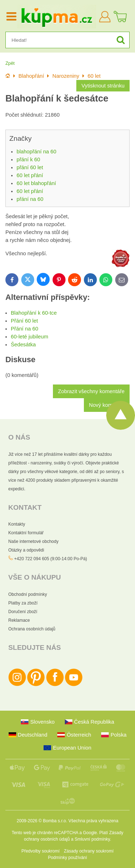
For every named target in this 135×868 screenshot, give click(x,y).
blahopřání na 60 (36, 152)
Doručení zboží (23, 612)
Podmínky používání (67, 858)
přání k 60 (28, 159)
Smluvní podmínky (92, 839)
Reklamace (19, 620)
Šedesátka (23, 345)
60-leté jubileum (30, 337)
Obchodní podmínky (28, 594)
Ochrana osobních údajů (32, 629)
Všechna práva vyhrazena (93, 821)
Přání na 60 (24, 329)
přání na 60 (30, 199)
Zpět (10, 63)
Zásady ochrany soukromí (89, 851)
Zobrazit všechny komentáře (91, 391)
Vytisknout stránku (103, 86)
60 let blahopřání (36, 183)
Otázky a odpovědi (26, 550)
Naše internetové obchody (33, 541)
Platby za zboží (23, 603)
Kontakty (17, 524)
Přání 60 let (24, 321)
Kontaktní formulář (26, 533)
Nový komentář (107, 405)
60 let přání (30, 175)
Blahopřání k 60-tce (34, 313)
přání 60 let (30, 167)
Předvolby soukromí (40, 851)
